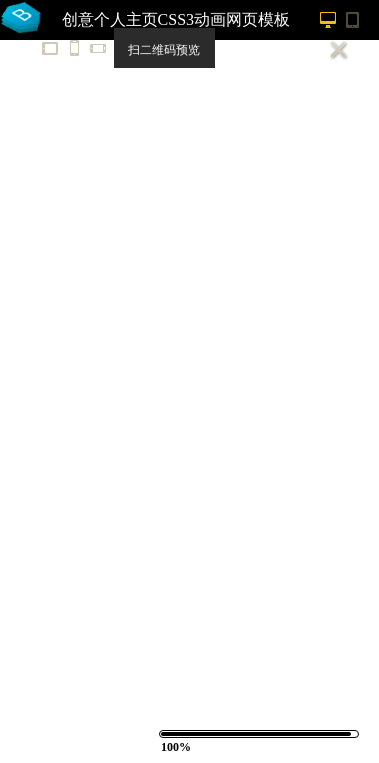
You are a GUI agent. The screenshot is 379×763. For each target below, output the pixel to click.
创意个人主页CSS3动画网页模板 (176, 19)
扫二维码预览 (164, 50)
